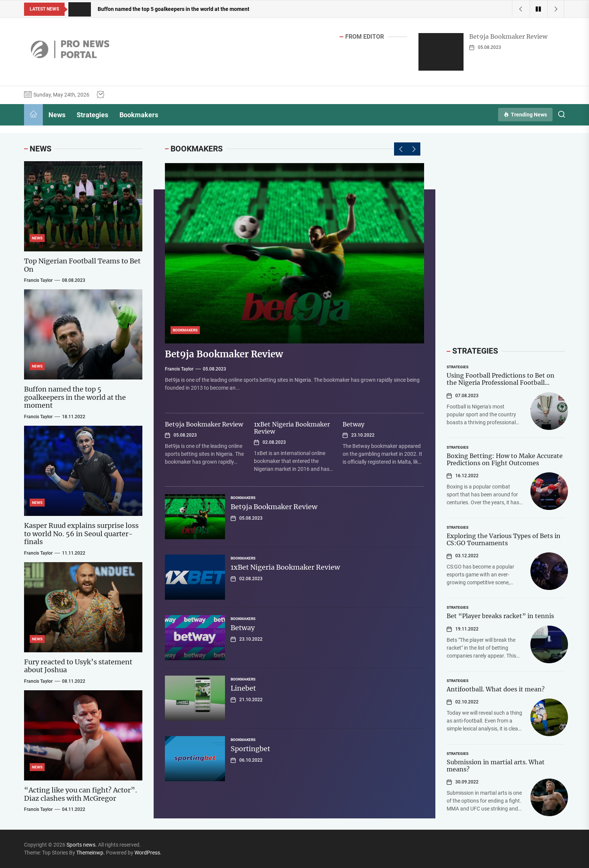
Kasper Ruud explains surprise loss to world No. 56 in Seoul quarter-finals (81, 534)
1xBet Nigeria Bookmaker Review (292, 428)
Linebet (243, 688)
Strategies (92, 115)
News (57, 115)
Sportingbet (250, 749)
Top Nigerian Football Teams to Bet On (82, 265)
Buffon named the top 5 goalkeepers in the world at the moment (75, 397)
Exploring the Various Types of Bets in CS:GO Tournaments (504, 539)
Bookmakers (139, 115)
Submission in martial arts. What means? (496, 766)
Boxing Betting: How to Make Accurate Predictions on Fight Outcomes (505, 459)
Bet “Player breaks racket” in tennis (500, 616)
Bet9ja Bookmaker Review (508, 36)
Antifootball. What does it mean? (496, 689)
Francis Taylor (179, 369)
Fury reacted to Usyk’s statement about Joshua (78, 666)
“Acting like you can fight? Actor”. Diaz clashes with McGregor (81, 794)
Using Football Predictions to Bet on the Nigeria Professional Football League (501, 383)
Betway (353, 424)
